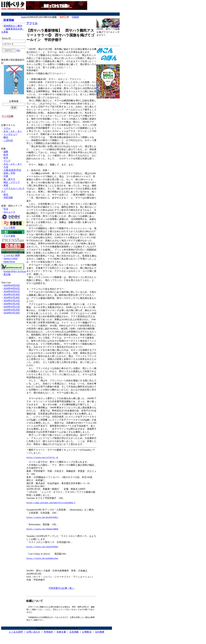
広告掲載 (74, 635)
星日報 (7, 274)
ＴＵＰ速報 (9, 236)
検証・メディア (12, 182)
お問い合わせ (33, 635)
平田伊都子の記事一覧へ (61, 591)
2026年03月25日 (12, 301)
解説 (6, 137)
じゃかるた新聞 (12, 255)
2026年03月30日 (12, 294)
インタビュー (10, 134)
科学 (6, 158)
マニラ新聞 (9, 228)
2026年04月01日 (12, 291)
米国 (6, 185)
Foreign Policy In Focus (15, 271)
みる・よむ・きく (13, 131)
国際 (6, 152)
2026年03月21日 (12, 307)
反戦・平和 (9, 173)
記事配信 (87, 635)
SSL (18, 50)
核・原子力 (9, 179)
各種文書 (61, 635)
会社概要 (100, 635)
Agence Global (10, 258)
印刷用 (75, 17)
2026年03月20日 (12, 310)
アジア (7, 161)
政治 (6, 194)
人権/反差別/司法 (12, 170)
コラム (7, 128)
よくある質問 (16, 635)
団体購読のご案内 (13, 26)
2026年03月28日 (12, 298)
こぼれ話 (8, 140)
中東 (6, 176)
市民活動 (8, 197)
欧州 (6, 155)
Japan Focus (9, 261)
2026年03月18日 (12, 313)
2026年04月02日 (12, 288)
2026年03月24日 (12, 304)
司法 (6, 209)
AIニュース (9, 212)
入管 (6, 167)
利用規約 (48, 635)
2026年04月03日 (12, 285)
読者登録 (9, 20)
